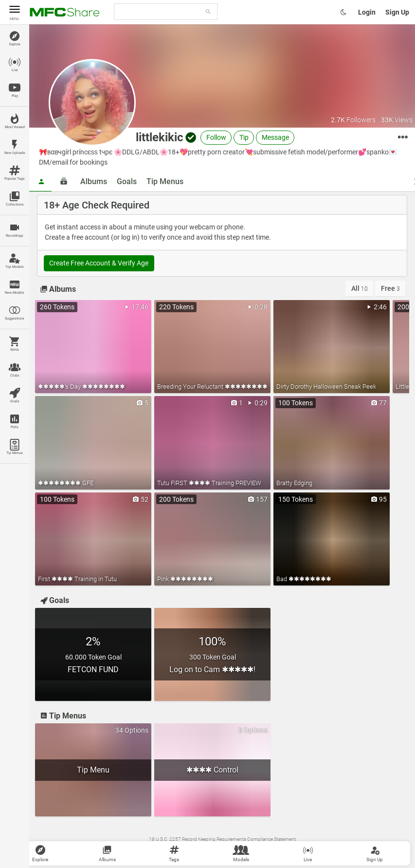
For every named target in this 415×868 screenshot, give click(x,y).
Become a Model (309, 849)
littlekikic (160, 137)
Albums (94, 181)
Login (367, 12)
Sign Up (397, 12)
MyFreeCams (273, 849)
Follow (216, 137)
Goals (127, 181)
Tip (244, 137)
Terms (181, 849)
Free (390, 288)
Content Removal (237, 849)
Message (275, 137)
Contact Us (203, 849)
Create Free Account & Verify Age (99, 263)
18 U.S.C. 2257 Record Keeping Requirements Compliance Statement (222, 839)
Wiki (166, 849)
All (360, 288)
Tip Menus (165, 181)
